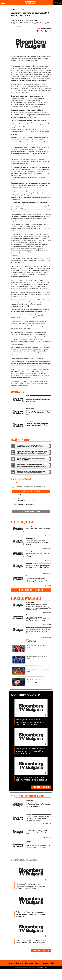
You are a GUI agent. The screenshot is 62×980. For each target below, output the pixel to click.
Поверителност (27, 967)
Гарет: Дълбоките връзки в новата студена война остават (38, 529)
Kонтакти (46, 963)
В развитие (29, 814)
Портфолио (29, 963)
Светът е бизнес (30, 801)
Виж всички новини (31, 590)
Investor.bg (43, 81)
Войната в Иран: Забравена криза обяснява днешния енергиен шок (38, 567)
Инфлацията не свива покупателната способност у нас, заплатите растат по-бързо (38, 846)
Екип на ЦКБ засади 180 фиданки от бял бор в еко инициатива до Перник (38, 631)
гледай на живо (31, 491)
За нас (38, 963)
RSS (53, 963)
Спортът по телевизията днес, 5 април (30, 649)
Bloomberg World (31, 526)
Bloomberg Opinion (30, 408)
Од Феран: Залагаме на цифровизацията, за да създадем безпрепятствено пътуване (38, 619)
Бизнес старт (29, 828)
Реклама (20, 963)
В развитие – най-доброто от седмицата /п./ (29, 487)
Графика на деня (25, 859)
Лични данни (33, 967)
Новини (17, 392)
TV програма (21, 479)
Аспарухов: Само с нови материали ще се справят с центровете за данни (38, 555)
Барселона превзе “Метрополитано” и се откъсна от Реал (30, 671)
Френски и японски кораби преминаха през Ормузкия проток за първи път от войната (38, 580)
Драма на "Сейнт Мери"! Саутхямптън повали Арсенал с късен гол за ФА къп (29, 682)
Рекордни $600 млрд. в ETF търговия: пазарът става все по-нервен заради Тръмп (31, 886)
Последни (22, 522)
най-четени (21, 440)
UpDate (28, 395)
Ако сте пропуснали (28, 796)
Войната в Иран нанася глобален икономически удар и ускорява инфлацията (31, 914)
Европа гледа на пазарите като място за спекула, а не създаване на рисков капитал (39, 805)
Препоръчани (26, 598)
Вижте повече (41, 787)
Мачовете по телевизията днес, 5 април (30, 660)
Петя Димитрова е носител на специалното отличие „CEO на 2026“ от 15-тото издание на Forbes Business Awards (39, 607)
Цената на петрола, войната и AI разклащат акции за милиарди (31, 941)
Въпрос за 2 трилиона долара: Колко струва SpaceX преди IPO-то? (38, 832)
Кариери (11, 963)
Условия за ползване (19, 967)
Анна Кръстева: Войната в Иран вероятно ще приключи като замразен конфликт (38, 818)
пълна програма (31, 512)
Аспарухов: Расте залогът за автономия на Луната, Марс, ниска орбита (38, 543)
